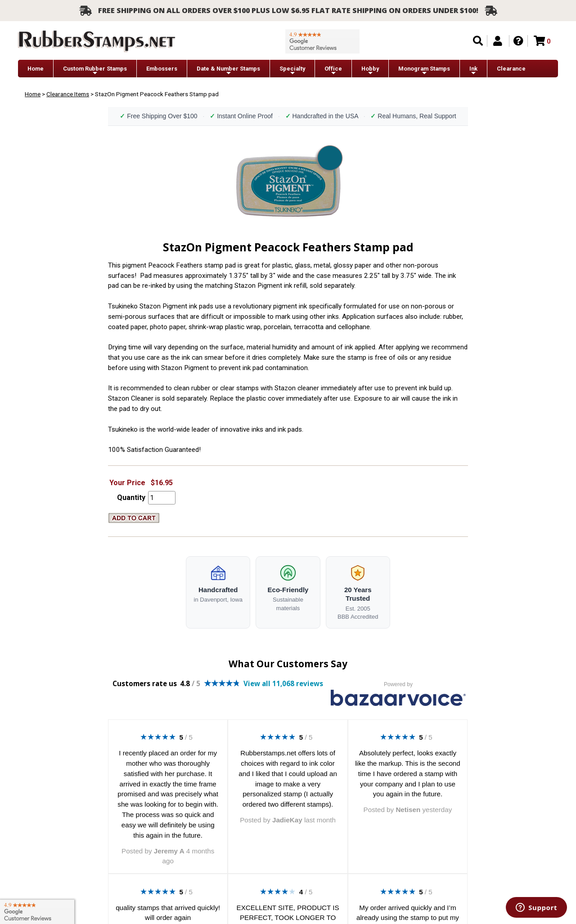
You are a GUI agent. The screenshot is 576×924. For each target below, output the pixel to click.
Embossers (162, 69)
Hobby (370, 71)
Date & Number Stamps (228, 71)
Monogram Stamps (424, 71)
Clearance (511, 69)
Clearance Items (68, 94)
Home (36, 69)
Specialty (292, 71)
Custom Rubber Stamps (95, 71)
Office (333, 71)
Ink (473, 71)
